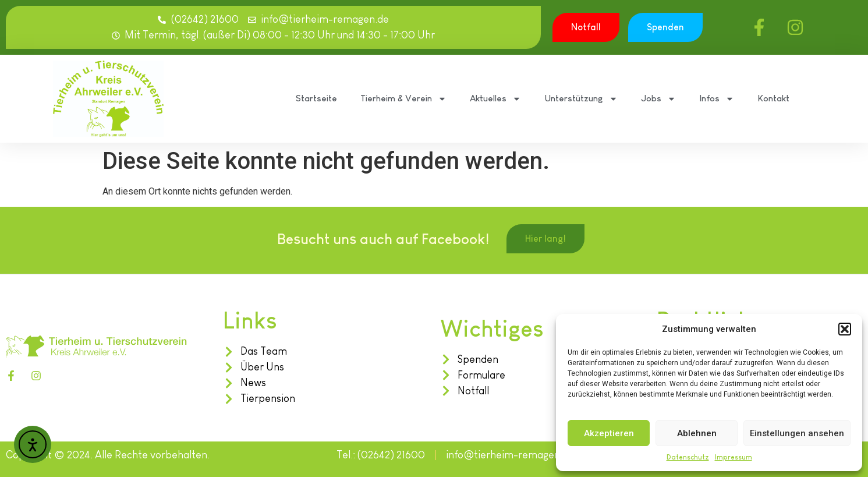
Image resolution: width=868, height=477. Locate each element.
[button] (845, 329)
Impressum (734, 457)
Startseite (316, 98)
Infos (717, 99)
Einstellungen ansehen (797, 433)
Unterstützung (581, 99)
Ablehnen (697, 433)
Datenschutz (688, 457)
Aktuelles (495, 99)
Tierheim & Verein (403, 99)
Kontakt (773, 98)
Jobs (658, 99)
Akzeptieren (609, 433)
